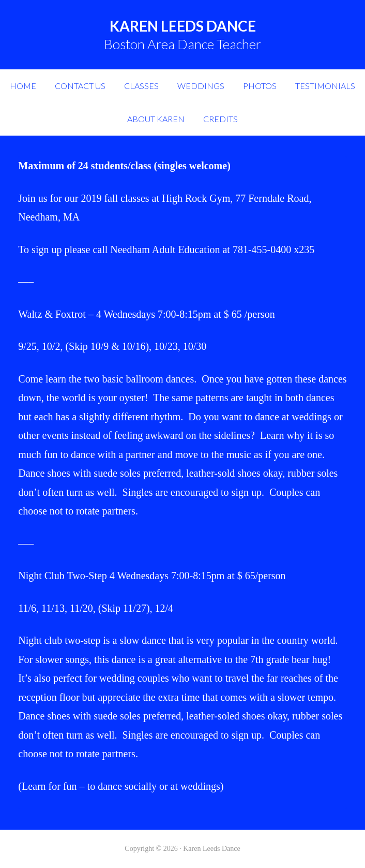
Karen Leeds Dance (183, 26)
